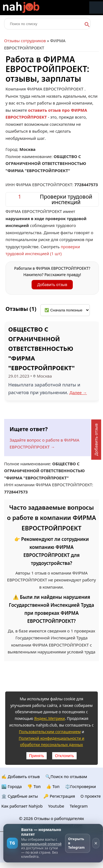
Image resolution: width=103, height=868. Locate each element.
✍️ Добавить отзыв (21, 776)
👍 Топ (53, 786)
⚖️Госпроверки (81, 786)
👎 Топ (34, 786)
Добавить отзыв (52, 285)
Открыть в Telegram (76, 843)
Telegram (79, 806)
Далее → (78, 392)
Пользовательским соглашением (50, 732)
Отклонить (64, 756)
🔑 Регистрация (59, 796)
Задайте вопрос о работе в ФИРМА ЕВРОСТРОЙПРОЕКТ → (44, 444)
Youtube (56, 806)
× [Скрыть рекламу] (96, 843)
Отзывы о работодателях (59, 818)
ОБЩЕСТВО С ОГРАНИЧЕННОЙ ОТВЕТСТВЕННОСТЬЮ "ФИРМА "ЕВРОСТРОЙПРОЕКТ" (41, 348)
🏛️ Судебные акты (20, 796)
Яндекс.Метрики (49, 718)
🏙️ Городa (12, 786)
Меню (96, 8)
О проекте (91, 796)
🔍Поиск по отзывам (66, 776)
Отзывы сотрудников (25, 41)
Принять (37, 756)
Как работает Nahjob (22, 806)
